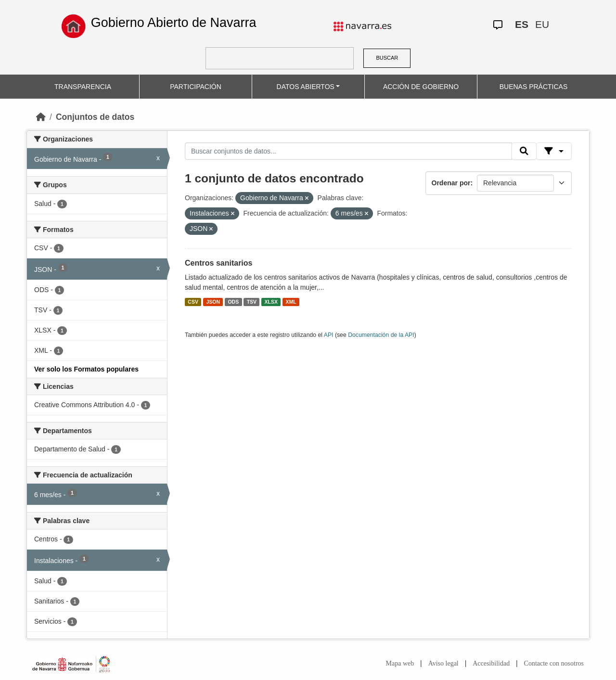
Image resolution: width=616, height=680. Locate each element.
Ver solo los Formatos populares (86, 369)
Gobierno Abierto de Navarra (174, 23)
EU (542, 24)
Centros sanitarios (218, 263)
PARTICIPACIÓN (196, 87)
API (329, 335)
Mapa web (400, 663)
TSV (252, 302)
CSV (193, 302)
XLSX (271, 302)
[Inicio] (41, 117)
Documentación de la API (381, 335)
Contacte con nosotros (554, 663)
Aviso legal (443, 663)
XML (291, 302)
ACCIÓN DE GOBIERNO (421, 87)
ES (522, 24)
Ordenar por (451, 183)
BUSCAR (387, 58)
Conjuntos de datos (95, 117)
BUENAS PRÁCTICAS (534, 87)
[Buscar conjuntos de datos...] (348, 151)
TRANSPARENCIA (83, 87)
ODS (233, 302)
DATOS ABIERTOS (306, 87)
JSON (213, 302)
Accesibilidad (491, 663)
